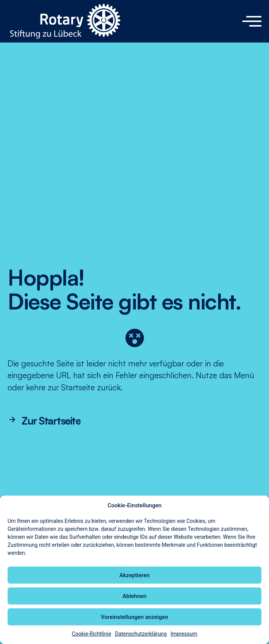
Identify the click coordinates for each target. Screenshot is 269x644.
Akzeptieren (134, 575)
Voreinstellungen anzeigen (135, 617)
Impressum (184, 634)
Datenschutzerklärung (141, 634)
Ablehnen (134, 596)
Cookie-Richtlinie (91, 634)
